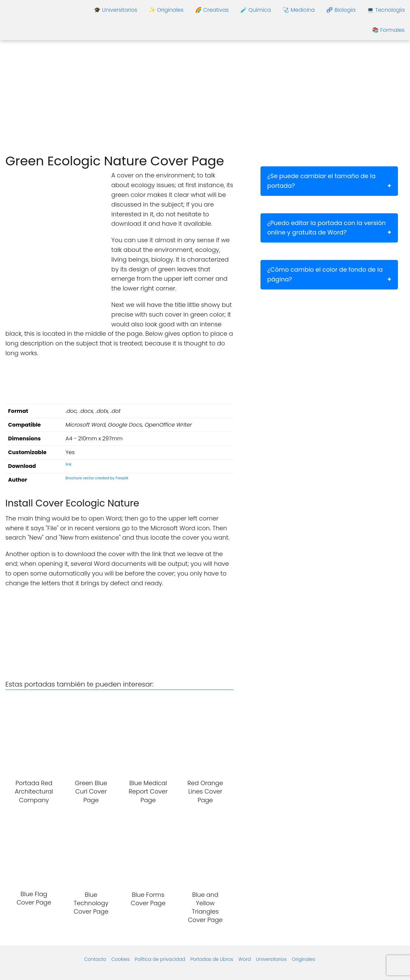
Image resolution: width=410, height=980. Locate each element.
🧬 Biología (341, 10)
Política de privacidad (160, 959)
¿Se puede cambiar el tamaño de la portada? (321, 181)
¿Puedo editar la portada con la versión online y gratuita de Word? (327, 228)
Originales (304, 959)
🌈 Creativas (212, 10)
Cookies (121, 959)
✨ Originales (166, 10)
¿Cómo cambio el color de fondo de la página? (325, 274)
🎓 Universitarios (115, 10)
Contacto (95, 959)
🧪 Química (256, 10)
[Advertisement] (205, 97)
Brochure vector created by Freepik (97, 478)
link (69, 464)
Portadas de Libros (212, 959)
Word (245, 959)
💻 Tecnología (386, 10)
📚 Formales (388, 30)
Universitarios (271, 959)
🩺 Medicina (299, 10)
